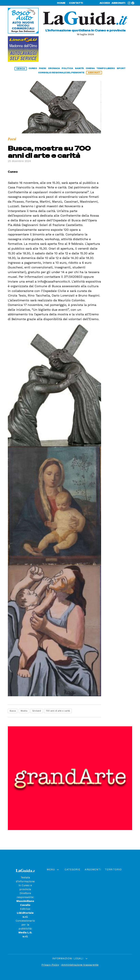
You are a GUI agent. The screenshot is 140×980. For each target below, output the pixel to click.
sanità (79, 68)
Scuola (94, 890)
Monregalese (114, 890)
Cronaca (94, 895)
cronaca (54, 68)
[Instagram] (129, 3)
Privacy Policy (50, 965)
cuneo (33, 68)
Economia (73, 907)
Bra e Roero (114, 917)
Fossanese (114, 901)
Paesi (73, 890)
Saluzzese (114, 884)
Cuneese (114, 878)
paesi (43, 68)
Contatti (53, 901)
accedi (105, 3)
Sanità (94, 884)
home (61, 3)
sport (121, 68)
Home (53, 878)
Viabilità (94, 901)
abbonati (118, 3)
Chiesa (73, 878)
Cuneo (73, 884)
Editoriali (53, 884)
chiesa (90, 68)
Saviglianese (114, 895)
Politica (73, 895)
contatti (76, 3)
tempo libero (106, 68)
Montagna (94, 878)
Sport (73, 901)
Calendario (53, 890)
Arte (94, 917)
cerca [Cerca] (21, 69)
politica (67, 68)
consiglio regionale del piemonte (61, 73)
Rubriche (53, 895)
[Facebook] (133, 3)
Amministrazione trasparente (80, 965)
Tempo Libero (73, 913)
